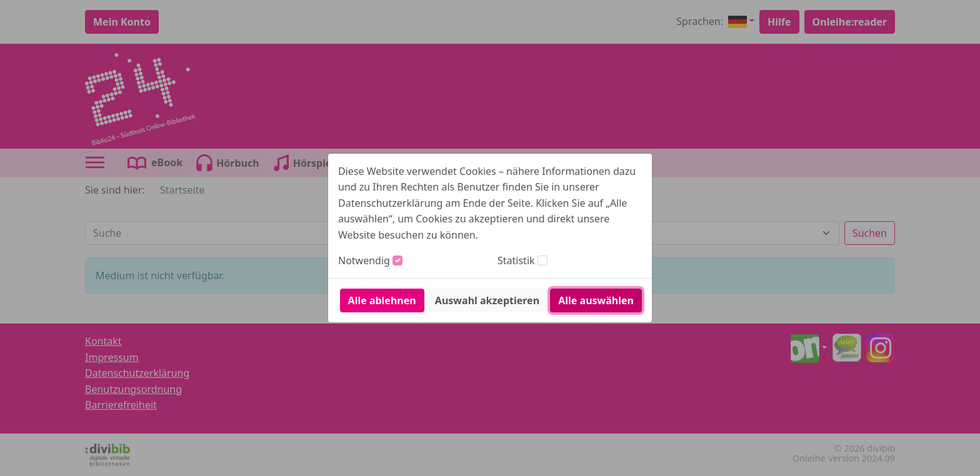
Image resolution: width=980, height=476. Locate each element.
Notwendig (364, 260)
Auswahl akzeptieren (487, 300)
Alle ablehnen (382, 300)
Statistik (516, 260)
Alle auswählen (596, 300)
